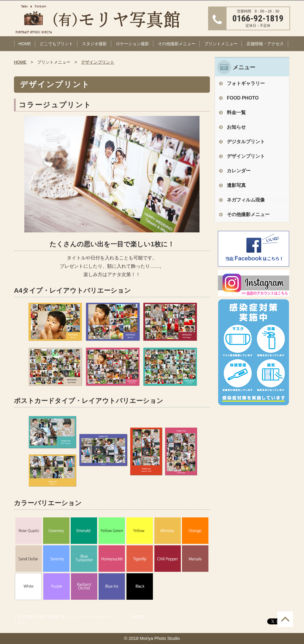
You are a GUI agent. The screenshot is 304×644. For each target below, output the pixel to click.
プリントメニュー (221, 44)
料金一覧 (236, 112)
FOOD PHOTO (243, 98)
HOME (25, 44)
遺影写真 (236, 185)
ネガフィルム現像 (246, 200)
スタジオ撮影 (94, 44)
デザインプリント (98, 62)
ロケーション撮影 (132, 44)
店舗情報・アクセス (265, 44)
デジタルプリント (246, 142)
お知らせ (236, 127)
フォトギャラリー (246, 83)
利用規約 (138, 617)
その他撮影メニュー (177, 44)
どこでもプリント (56, 44)
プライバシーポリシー (92, 617)
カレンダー (239, 171)
